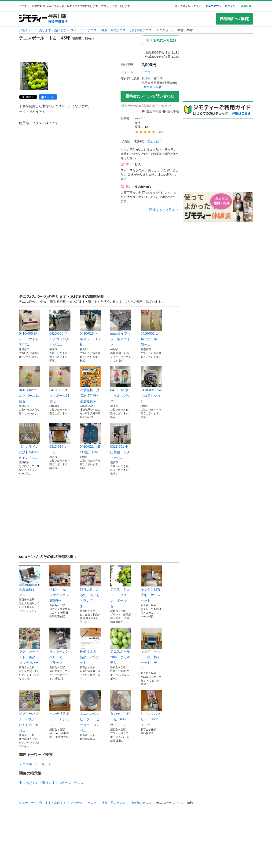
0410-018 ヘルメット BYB (90, 328)
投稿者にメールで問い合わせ (150, 96)
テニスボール (29, 764)
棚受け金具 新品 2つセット (90, 646)
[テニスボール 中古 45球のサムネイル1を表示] (34, 76)
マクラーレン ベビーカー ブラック (60, 646)
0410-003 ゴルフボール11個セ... (60, 385)
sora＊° (140, 118)
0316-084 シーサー (60, 438)
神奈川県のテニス (114, 30)
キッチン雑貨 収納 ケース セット (151, 584)
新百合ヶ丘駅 (153, 87)
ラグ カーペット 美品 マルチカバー (29, 646)
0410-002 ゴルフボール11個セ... (29, 385)
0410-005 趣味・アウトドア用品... (29, 328)
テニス (92, 30)
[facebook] (48, 97)
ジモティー (27, 30)
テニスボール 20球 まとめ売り (121, 646)
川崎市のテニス (141, 30)
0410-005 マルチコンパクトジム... (60, 328)
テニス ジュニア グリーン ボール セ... (121, 587)
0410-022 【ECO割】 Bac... (90, 438)
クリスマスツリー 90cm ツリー (151, 708)
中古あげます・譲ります (37, 783)
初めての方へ (213, 6)
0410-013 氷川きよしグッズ (121, 385)
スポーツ (77, 30)
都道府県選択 (58, 22)
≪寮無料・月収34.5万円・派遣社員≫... (90, 385)
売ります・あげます (53, 30)
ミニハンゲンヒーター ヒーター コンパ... (90, 711)
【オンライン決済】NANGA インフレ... (29, 441)
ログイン (230, 6)
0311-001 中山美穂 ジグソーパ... (121, 441)
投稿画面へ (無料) (234, 19)
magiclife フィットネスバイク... (121, 328)
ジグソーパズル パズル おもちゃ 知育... (29, 711)
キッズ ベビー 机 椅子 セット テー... (151, 649)
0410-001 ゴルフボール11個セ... (151, 328)
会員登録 (246, 6)
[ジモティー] (33, 19)
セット (46, 764)
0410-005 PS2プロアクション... (151, 385)
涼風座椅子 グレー (29, 581)
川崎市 (146, 79)
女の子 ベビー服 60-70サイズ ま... (121, 708)
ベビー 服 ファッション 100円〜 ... (60, 584)
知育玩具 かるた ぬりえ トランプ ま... (90, 587)
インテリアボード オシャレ (60, 708)
